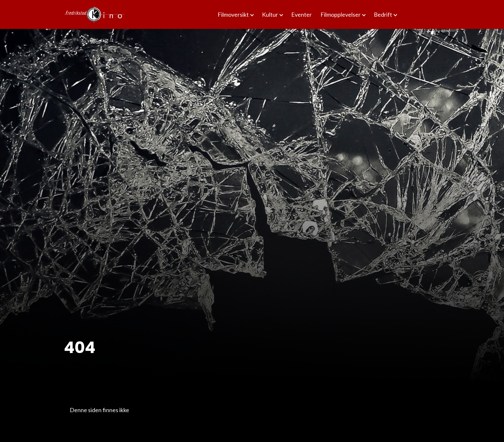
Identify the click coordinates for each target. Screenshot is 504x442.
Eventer (301, 14)
